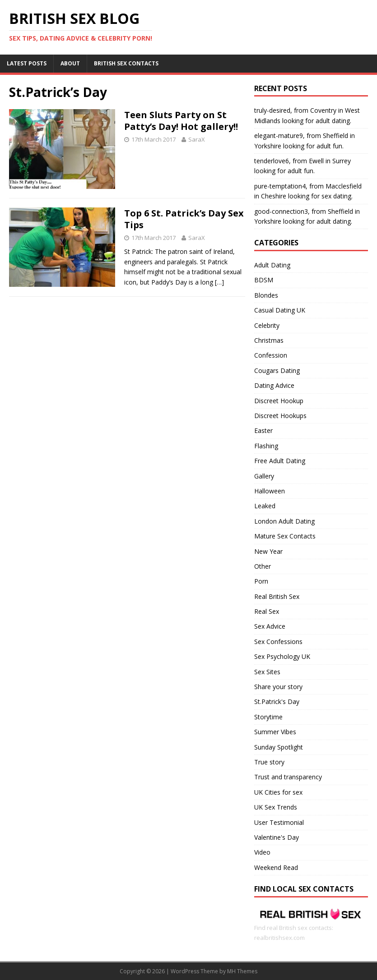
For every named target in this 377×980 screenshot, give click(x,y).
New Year (268, 551)
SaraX (197, 139)
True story (269, 762)
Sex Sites (267, 672)
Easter (263, 430)
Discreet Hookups (280, 416)
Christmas (269, 340)
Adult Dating (272, 265)
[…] (219, 282)
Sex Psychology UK (282, 656)
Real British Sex (277, 596)
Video (262, 852)
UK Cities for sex (278, 792)
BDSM (264, 280)
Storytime (268, 717)
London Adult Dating (284, 521)
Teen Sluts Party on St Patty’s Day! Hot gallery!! (181, 121)
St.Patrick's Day (277, 702)
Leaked (265, 506)
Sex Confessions (278, 642)
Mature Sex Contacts (285, 536)
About (70, 63)
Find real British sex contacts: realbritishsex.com (311, 927)
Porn (261, 581)
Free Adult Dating (280, 461)
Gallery (264, 476)
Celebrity (267, 325)
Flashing (266, 446)
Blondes (266, 295)
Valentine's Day (277, 837)
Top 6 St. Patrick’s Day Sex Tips (184, 219)
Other (263, 566)
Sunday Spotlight (279, 747)
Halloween (270, 491)
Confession (271, 355)
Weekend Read (276, 867)
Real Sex (267, 611)
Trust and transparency (288, 777)
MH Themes (242, 971)
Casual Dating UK (280, 310)
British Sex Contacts (126, 63)
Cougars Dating (277, 370)
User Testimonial (279, 822)
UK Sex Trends (276, 807)
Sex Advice (270, 626)
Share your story (278, 687)
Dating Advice (274, 385)
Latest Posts (27, 63)
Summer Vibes (275, 732)
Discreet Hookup (279, 401)
